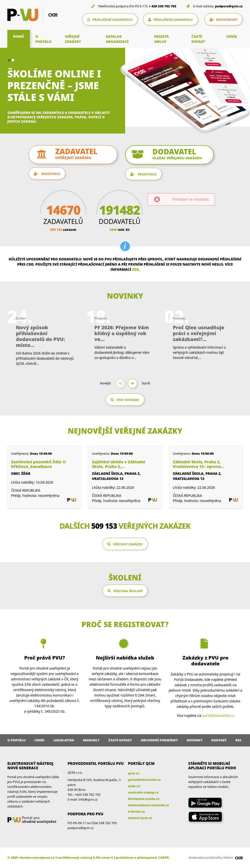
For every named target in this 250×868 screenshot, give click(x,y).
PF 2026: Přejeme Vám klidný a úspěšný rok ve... (122, 333)
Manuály (91, 740)
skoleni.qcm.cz (140, 818)
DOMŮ (19, 36)
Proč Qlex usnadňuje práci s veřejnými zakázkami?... (199, 333)
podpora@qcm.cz (229, 6)
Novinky (195, 740)
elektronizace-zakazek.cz (149, 805)
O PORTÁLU (44, 39)
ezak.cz (134, 786)
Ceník (40, 740)
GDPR (165, 857)
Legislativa (64, 740)
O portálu (17, 740)
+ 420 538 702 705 (163, 6)
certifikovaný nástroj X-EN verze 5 (85, 857)
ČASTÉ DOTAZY (198, 39)
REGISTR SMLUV (162, 39)
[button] (9, 60)
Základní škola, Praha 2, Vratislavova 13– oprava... (199, 464)
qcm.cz (134, 773)
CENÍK (232, 36)
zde (135, 269)
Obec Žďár (21, 473)
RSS (238, 740)
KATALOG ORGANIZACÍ (117, 39)
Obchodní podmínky (159, 740)
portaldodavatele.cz (218, 715)
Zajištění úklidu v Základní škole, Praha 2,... (119, 464)
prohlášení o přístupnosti (137, 857)
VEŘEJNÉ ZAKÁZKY (73, 39)
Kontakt (219, 740)
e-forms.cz (137, 811)
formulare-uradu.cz (144, 799)
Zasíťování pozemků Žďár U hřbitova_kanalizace (38, 464)
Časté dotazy (120, 740)
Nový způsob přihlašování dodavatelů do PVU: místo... (40, 336)
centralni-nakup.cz (143, 792)
